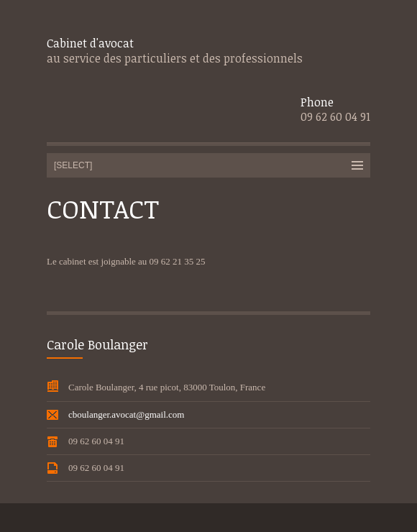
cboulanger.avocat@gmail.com (126, 414)
